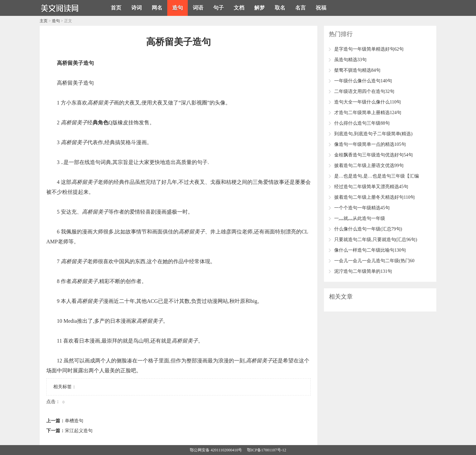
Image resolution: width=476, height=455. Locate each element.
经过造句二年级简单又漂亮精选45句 (371, 187)
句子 (218, 8)
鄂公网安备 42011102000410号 (216, 450)
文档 (239, 8)
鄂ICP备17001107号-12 (266, 450)
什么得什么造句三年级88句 (362, 123)
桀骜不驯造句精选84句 (357, 70)
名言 (300, 8)
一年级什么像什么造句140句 (363, 81)
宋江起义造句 (79, 431)
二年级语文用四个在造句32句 (364, 91)
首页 (116, 8)
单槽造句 (74, 421)
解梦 (259, 8)
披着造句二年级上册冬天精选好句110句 (375, 197)
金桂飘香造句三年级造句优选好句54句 (374, 155)
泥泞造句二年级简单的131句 (363, 271)
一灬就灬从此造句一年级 (360, 218)
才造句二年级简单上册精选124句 (368, 113)
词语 (198, 8)
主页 (44, 21)
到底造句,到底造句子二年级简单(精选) (373, 134)
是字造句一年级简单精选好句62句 (369, 49)
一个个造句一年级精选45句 (362, 208)
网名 (157, 8)
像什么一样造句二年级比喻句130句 (370, 250)
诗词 (137, 8)
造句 (178, 8)
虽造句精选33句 (350, 60)
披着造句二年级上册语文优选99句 (369, 165)
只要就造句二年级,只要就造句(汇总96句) (376, 240)
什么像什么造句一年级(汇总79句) (368, 229)
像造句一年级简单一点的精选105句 (370, 144)
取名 (280, 8)
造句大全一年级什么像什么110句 (368, 102)
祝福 (321, 8)
